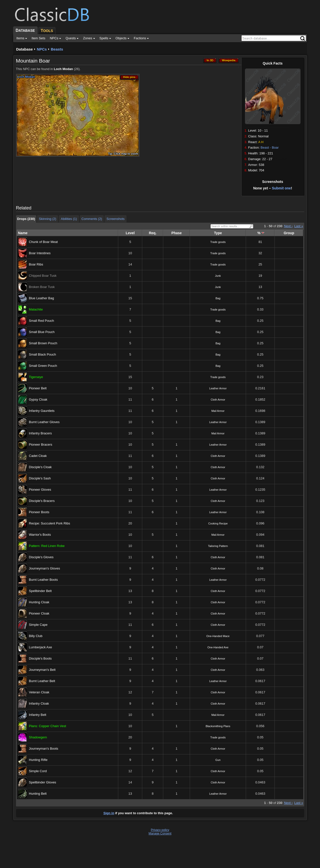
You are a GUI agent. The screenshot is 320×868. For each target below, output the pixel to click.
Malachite (36, 309)
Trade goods (218, 242)
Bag (218, 298)
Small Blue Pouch (42, 332)
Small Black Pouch (42, 354)
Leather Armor (218, 388)
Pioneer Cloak (39, 613)
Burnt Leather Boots (43, 580)
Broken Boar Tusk (42, 287)
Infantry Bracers (40, 433)
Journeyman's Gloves (45, 568)
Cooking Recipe (218, 523)
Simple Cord (38, 771)
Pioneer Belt (38, 388)
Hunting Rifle (38, 760)
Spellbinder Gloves (43, 782)
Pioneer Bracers (41, 445)
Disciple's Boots (40, 658)
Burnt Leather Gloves (44, 422)
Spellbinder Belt (40, 591)
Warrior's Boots (40, 535)
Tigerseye (36, 377)
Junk (218, 276)
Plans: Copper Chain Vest (48, 726)
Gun (218, 760)
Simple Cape (38, 625)
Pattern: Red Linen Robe (47, 546)
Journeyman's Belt (42, 670)
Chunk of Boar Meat (43, 242)
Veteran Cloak (39, 692)
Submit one (281, 188)
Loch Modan (63, 69)
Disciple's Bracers (42, 501)
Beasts (57, 49)
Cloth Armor (218, 400)
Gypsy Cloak (38, 399)
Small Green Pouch (43, 366)
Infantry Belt (38, 715)
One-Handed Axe (218, 647)
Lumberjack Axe (41, 647)
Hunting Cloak (39, 602)
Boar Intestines (40, 253)
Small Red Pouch (41, 321)
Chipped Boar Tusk (43, 276)
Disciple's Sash (40, 478)
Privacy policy (160, 830)
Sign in (109, 813)
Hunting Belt (38, 794)
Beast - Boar (269, 148)
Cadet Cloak (38, 456)
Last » (299, 226)
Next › (288, 226)
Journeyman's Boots (44, 749)
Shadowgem (38, 737)
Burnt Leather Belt (42, 681)
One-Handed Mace (218, 636)
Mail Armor (218, 411)
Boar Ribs (36, 264)
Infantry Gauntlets (42, 411)
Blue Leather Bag (41, 298)
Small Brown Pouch (43, 343)
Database (25, 49)
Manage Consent (160, 833)
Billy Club (36, 636)
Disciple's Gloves (41, 557)
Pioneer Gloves (40, 490)
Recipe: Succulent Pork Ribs (50, 523)
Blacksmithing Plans (218, 726)
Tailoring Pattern (218, 546)
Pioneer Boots (39, 512)
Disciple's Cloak (40, 467)
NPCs (42, 49)
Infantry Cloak (39, 703)
